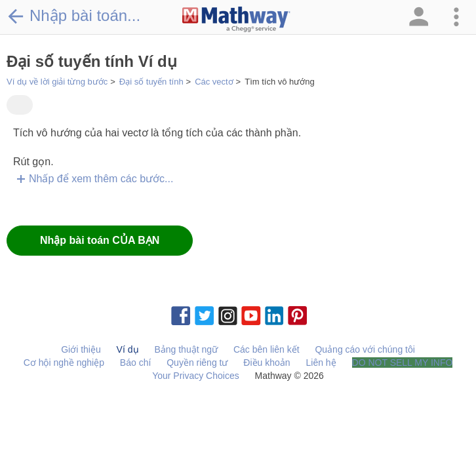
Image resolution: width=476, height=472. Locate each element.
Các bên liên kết (267, 349)
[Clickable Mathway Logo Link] (236, 20)
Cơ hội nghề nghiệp (64, 363)
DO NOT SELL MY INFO (403, 363)
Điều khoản (267, 363)
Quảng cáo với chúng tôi (365, 349)
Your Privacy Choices (196, 376)
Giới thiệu (81, 349)
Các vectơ (214, 82)
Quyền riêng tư (197, 363)
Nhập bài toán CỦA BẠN (100, 240)
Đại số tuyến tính (151, 82)
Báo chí (135, 363)
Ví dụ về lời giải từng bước (57, 82)
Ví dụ (128, 349)
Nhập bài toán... (73, 16)
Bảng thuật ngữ (186, 349)
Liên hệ (321, 363)
